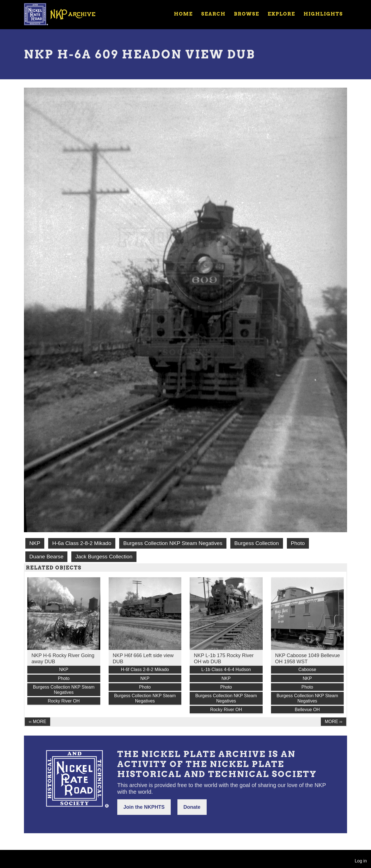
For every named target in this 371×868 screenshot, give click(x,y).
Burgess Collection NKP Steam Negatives (173, 543)
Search (213, 14)
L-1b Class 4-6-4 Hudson (226, 670)
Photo (298, 543)
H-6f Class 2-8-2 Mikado (145, 670)
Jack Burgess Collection (104, 557)
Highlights (323, 14)
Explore (281, 14)
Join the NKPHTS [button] (144, 807)
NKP (35, 543)
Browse (247, 14)
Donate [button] (192, 807)
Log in (361, 861)
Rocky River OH (64, 701)
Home (183, 14)
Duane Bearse (46, 557)
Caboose (307, 670)
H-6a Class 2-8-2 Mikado (82, 543)
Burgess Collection (257, 543)
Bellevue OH (307, 710)
